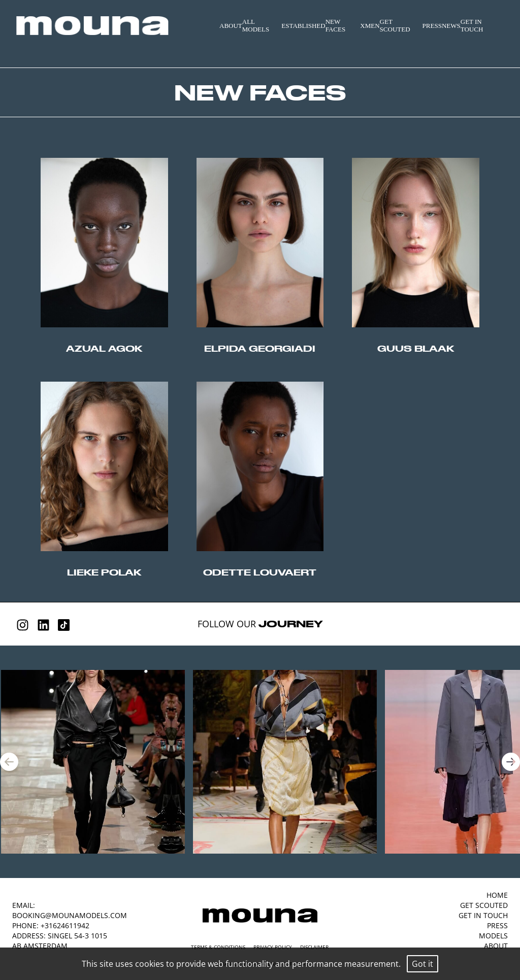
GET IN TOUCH (472, 26)
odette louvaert (260, 572)
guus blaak (416, 348)
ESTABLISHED (303, 26)
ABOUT (231, 26)
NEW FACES (336, 26)
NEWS (451, 26)
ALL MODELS (256, 26)
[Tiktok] (64, 625)
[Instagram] (23, 625)
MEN (372, 26)
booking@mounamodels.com (70, 915)
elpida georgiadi (260, 348)
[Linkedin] (43, 625)
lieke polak (104, 572)
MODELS (493, 936)
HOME (497, 895)
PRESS (432, 26)
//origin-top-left (104, 243)
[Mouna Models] (260, 916)
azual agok (104, 348)
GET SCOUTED (395, 26)
